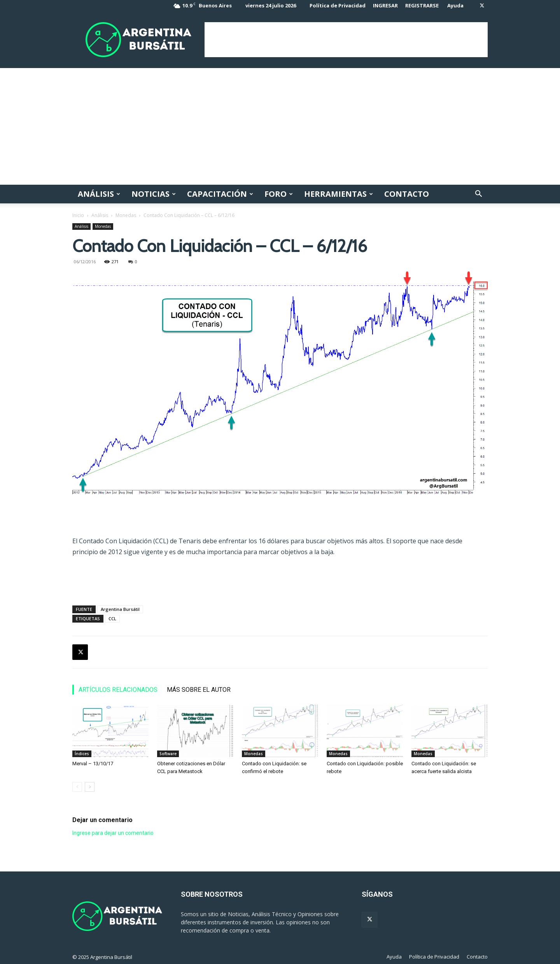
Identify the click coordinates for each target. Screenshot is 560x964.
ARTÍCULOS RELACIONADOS (118, 690)
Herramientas (339, 194)
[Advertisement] (346, 40)
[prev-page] (77, 787)
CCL (112, 618)
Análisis (99, 194)
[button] (478, 195)
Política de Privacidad (338, 5)
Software (168, 754)
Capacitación (220, 194)
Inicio (78, 215)
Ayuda (455, 5)
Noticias (154, 194)
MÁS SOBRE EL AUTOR (199, 690)
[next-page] (90, 787)
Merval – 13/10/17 (93, 764)
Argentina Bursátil (120, 609)
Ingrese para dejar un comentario (113, 833)
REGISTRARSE (422, 5)
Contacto (407, 194)
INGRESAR (385, 5)
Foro (279, 194)
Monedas (126, 215)
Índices (82, 754)
